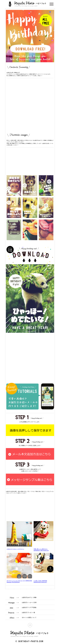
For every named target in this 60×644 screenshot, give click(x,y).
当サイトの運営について (29, 618)
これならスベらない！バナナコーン (15, 549)
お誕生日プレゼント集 (28, 613)
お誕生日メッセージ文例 (29, 602)
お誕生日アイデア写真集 (29, 608)
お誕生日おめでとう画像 (29, 597)
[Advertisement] (30, 91)
